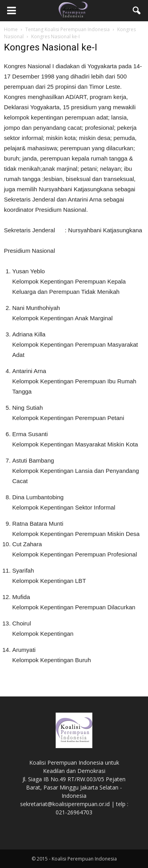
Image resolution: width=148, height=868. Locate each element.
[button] (137, 11)
